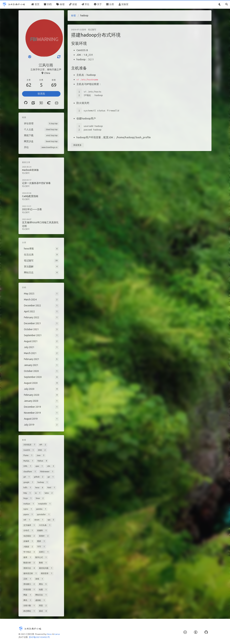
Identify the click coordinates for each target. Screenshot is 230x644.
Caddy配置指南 (30, 196)
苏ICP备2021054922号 (39, 637)
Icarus (57, 634)
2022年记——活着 (32, 209)
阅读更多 (77, 145)
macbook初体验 (30, 170)
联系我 (41, 94)
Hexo (49, 634)
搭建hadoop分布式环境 (96, 35)
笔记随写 (92, 30)
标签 (74, 15)
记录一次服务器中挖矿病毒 (36, 183)
